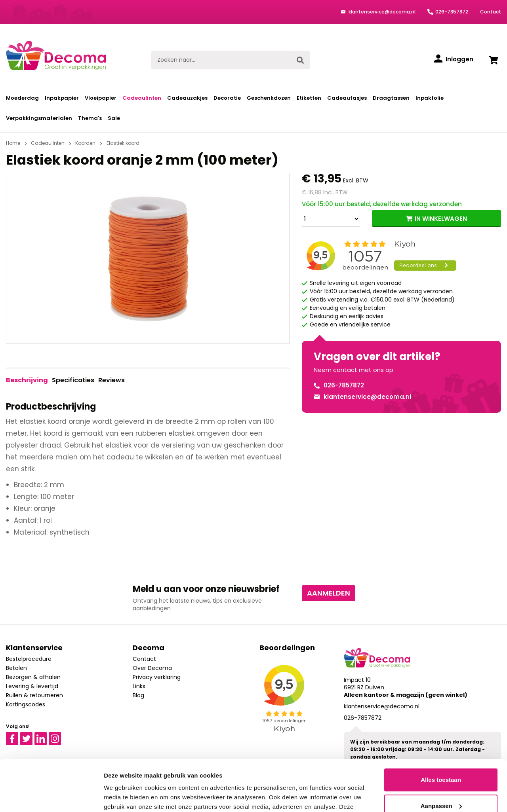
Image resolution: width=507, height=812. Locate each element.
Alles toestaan (441, 729)
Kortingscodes (26, 704)
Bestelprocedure (29, 659)
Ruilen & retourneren (34, 695)
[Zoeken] (300, 60)
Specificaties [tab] (73, 380)
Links (139, 686)
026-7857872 (452, 12)
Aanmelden (329, 593)
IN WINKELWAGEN (441, 219)
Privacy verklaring (157, 677)
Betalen (16, 668)
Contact (491, 12)
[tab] (27, 380)
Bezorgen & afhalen (33, 677)
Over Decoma (152, 668)
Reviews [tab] (112, 380)
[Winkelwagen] (493, 60)
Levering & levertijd (32, 686)
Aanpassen (441, 754)
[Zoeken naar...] (221, 60)
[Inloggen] (454, 59)
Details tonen (123, 796)
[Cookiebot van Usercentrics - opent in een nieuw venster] (51, 797)
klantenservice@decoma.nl (381, 12)
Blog (138, 695)
